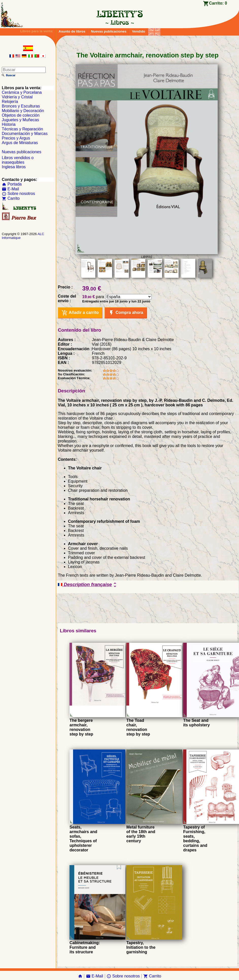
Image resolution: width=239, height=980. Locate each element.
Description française (88, 585)
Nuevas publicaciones (109, 31)
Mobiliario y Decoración (23, 111)
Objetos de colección (21, 115)
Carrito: (218, 3)
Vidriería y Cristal (17, 97)
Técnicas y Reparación (22, 129)
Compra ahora (126, 313)
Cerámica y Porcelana (22, 92)
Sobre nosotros (18, 194)
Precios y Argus (16, 138)
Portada (12, 184)
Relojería (10, 102)
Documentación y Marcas (25, 134)
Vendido (139, 31)
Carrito (11, 198)
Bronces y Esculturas (21, 106)
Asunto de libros (72, 31)
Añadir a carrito (80, 313)
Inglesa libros (14, 167)
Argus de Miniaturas (20, 143)
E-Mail (10, 189)
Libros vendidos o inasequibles (18, 160)
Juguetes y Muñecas (20, 120)
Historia (9, 124)
